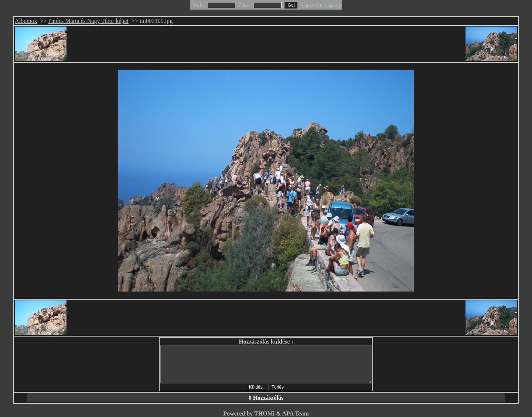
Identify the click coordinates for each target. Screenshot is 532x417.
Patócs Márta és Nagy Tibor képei (88, 21)
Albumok (26, 21)
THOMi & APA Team (282, 413)
